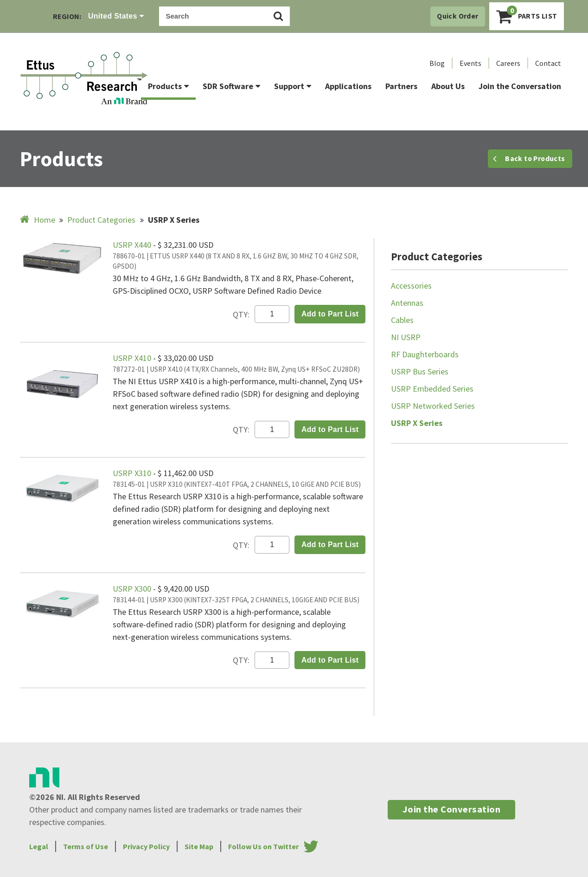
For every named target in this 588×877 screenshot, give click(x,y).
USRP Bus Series (420, 371)
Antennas (407, 303)
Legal (39, 846)
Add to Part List (330, 314)
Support (293, 86)
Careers (508, 63)
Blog (437, 63)
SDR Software (231, 86)
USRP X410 (133, 358)
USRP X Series (417, 423)
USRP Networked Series (433, 406)
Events (470, 63)
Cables (402, 320)
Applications (348, 86)
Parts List (527, 15)
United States (116, 16)
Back (529, 158)
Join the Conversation (520, 86)
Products (168, 86)
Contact (548, 63)
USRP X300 (133, 589)
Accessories (411, 286)
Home (38, 220)
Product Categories (101, 220)
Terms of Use (86, 846)
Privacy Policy (146, 846)
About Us (448, 86)
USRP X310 (133, 473)
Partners (401, 86)
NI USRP (406, 337)
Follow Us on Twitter (263, 846)
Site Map (199, 846)
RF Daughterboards (425, 354)
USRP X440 (133, 245)
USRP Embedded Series (432, 389)
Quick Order (457, 16)
